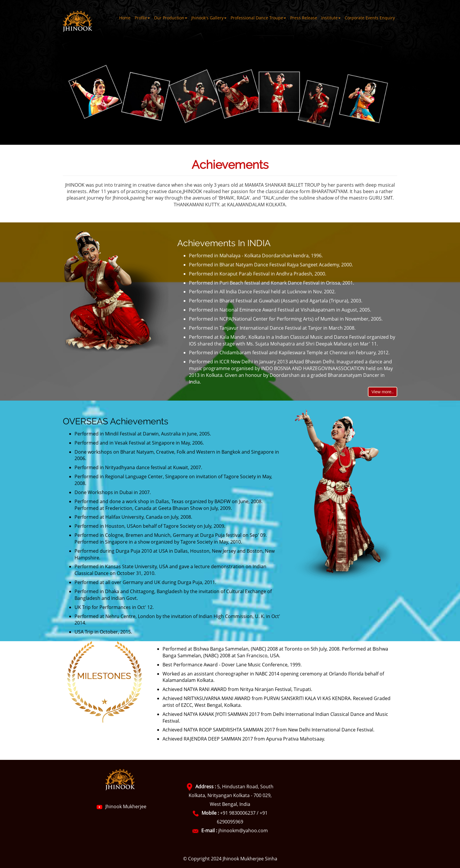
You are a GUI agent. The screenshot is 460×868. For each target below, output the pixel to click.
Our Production (171, 18)
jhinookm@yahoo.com (243, 830)
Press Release (304, 18)
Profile (142, 18)
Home (125, 18)
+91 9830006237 (238, 813)
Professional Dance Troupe (258, 18)
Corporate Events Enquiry (370, 18)
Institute (331, 18)
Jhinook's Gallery (209, 18)
